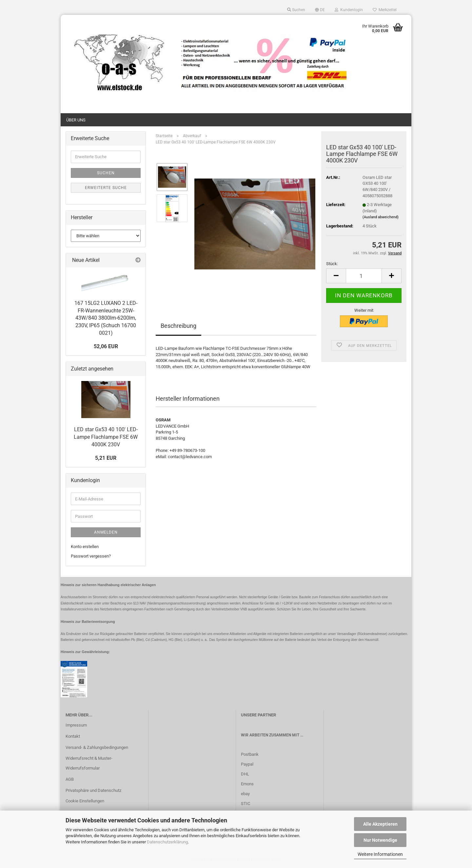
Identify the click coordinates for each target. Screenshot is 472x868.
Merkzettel (385, 10)
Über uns (76, 120)
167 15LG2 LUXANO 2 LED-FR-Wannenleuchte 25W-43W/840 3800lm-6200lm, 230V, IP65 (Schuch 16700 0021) (106, 318)
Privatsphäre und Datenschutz (93, 790)
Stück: (332, 264)
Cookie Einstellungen (85, 801)
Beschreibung (178, 326)
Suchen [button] (296, 10)
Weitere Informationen (380, 854)
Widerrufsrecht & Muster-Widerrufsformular (89, 763)
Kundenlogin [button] (349, 10)
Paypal (247, 764)
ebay (245, 794)
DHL (245, 774)
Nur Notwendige (380, 840)
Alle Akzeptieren (380, 824)
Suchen (106, 173)
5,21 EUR (106, 458)
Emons (247, 784)
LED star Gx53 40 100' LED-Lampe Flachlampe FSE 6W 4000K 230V (106, 437)
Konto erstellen (85, 547)
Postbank (250, 754)
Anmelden (106, 532)
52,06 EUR (106, 346)
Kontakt (73, 736)
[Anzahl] (364, 276)
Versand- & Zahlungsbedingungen (97, 747)
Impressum (76, 725)
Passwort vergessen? (91, 556)
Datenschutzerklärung (167, 842)
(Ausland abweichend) (381, 217)
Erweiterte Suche (106, 188)
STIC (246, 804)
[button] (320, 10)
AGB (70, 779)
